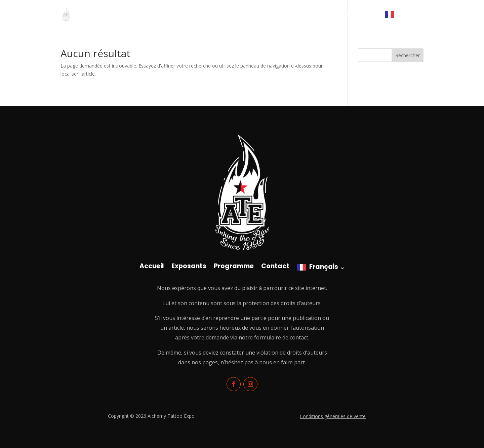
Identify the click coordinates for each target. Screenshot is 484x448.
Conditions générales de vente (333, 416)
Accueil (270, 14)
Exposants (299, 14)
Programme (334, 14)
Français (407, 14)
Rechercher (408, 55)
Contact (367, 14)
